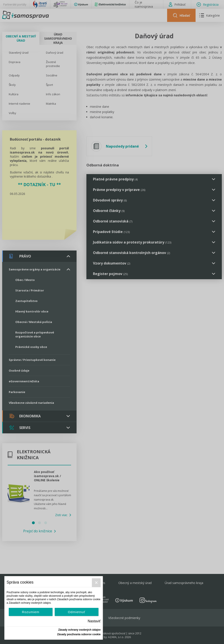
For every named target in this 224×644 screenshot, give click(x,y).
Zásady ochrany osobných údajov (80, 630)
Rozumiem (31, 612)
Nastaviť (94, 621)
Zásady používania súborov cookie (79, 634)
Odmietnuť (77, 612)
